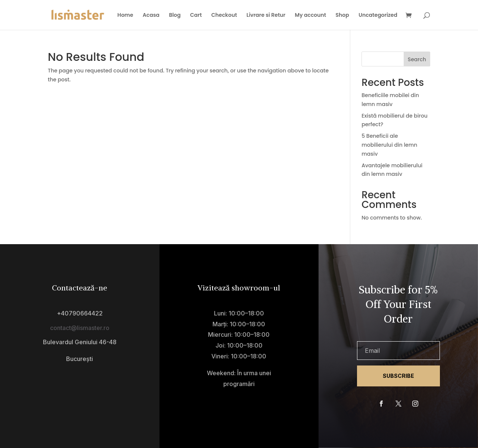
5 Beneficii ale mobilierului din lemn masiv (389, 145)
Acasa (151, 15)
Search (417, 59)
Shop (342, 15)
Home (125, 15)
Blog (175, 15)
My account (311, 15)
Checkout (224, 15)
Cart (196, 15)
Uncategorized (378, 15)
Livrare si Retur (266, 15)
